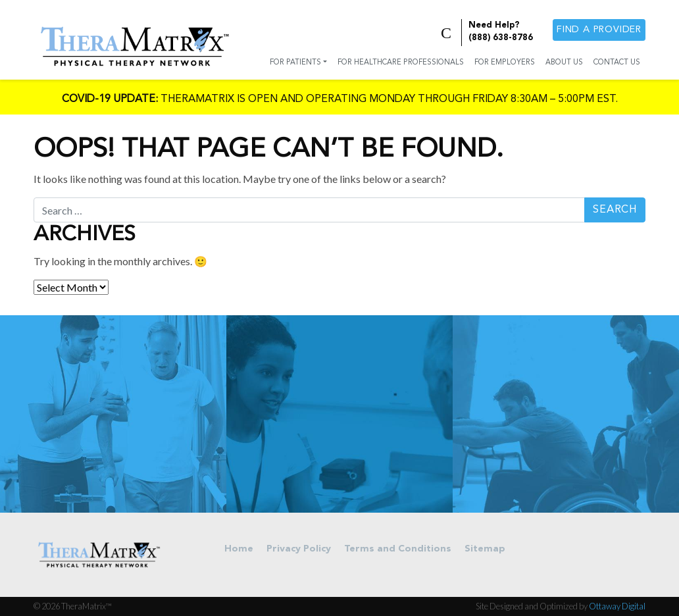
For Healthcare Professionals (401, 63)
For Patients (295, 63)
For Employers (505, 63)
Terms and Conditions (398, 549)
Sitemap (485, 549)
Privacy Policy (299, 549)
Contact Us (617, 63)
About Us (564, 63)
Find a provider (599, 30)
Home (239, 549)
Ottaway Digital (617, 606)
